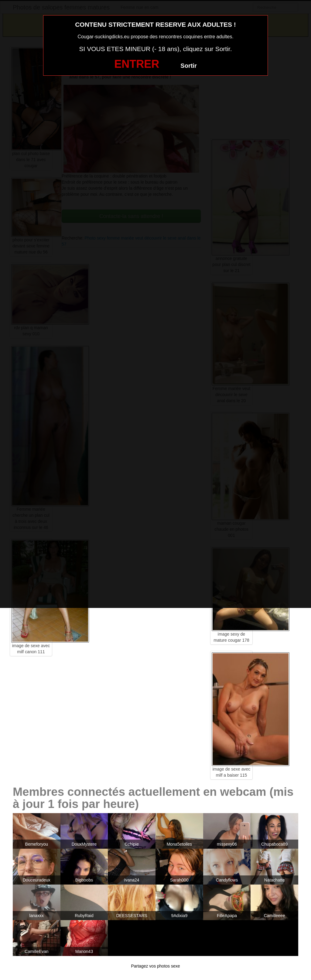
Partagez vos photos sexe (155, 966)
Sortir (188, 66)
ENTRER (137, 64)
